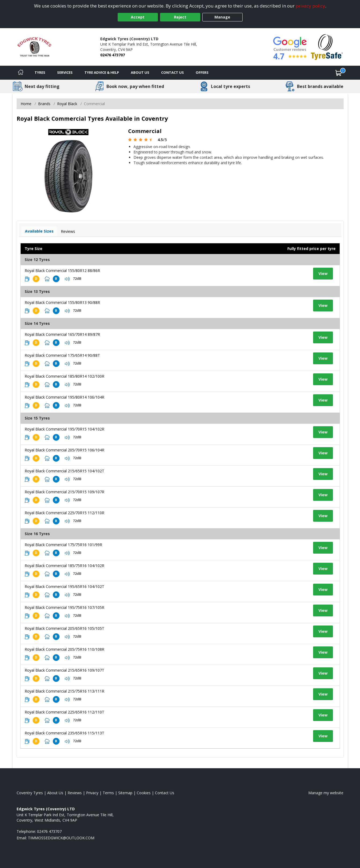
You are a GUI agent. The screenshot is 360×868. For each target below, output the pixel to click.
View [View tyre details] (323, 273)
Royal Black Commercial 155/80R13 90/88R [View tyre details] (62, 302)
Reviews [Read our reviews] (75, 793)
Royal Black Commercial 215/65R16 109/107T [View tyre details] (64, 670)
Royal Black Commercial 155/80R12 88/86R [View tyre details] (62, 271)
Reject (180, 17)
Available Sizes (39, 231)
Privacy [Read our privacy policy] (92, 793)
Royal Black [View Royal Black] (67, 104)
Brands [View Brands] (44, 104)
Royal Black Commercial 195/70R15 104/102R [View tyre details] (64, 429)
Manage (222, 17)
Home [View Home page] (26, 104)
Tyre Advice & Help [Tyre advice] (102, 72)
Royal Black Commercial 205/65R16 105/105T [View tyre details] (64, 628)
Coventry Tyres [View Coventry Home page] (30, 793)
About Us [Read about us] (55, 793)
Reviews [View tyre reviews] (68, 231)
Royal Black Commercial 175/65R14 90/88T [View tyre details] (62, 355)
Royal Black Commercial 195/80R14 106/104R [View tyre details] (64, 397)
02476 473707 (113, 55)
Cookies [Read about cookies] (144, 793)
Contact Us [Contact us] (172, 72)
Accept (138, 17)
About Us (140, 72)
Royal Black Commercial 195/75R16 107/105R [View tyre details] (64, 607)
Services (65, 72)
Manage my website (326, 793)
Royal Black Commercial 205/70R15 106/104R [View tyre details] (64, 450)
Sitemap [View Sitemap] (125, 793)
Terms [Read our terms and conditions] (108, 793)
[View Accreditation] (327, 47)
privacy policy (310, 6)
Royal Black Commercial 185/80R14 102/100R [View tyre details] (64, 376)
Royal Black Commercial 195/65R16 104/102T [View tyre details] (64, 586)
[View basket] (339, 73)
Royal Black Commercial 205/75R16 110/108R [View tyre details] (64, 649)
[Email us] (61, 838)
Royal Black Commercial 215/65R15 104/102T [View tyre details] (64, 471)
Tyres (40, 72)
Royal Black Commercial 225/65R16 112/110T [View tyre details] (64, 712)
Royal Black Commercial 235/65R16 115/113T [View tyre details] (64, 733)
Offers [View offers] (202, 72)
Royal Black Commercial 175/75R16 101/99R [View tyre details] (63, 545)
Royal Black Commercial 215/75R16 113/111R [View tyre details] (64, 691)
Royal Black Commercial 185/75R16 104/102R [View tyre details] (64, 566)
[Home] (21, 73)
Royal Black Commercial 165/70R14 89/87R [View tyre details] (62, 334)
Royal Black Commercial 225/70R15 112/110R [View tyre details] (64, 513)
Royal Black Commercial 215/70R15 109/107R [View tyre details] (64, 492)
